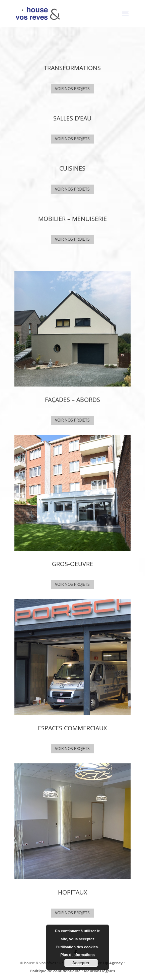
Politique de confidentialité (55, 971)
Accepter (81, 963)
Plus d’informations (78, 955)
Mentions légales (99, 971)
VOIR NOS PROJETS (72, 89)
